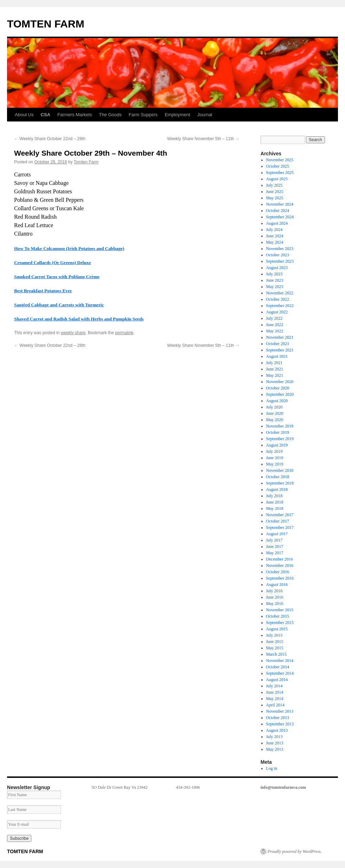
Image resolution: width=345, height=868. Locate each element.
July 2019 (274, 451)
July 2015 (274, 635)
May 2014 (275, 699)
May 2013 (275, 749)
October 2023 (278, 255)
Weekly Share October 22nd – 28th (50, 139)
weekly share (73, 333)
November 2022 (280, 293)
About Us (24, 115)
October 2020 (278, 388)
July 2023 (274, 274)
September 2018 (280, 483)
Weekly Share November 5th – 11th (203, 139)
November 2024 (280, 204)
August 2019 (277, 445)
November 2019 (280, 426)
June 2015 (275, 642)
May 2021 (275, 375)
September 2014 (280, 673)
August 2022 (277, 312)
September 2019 (280, 439)
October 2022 (278, 299)
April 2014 (275, 705)
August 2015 (277, 629)
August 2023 (277, 268)
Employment (177, 115)
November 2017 (280, 515)
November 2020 (280, 382)
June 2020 (275, 413)
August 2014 (277, 680)
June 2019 (275, 458)
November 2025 (280, 160)
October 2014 (278, 667)
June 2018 (275, 502)
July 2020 (274, 407)
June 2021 (275, 369)
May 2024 (275, 242)
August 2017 (277, 534)
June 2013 (275, 743)
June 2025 (275, 192)
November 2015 (280, 610)
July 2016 (274, 591)
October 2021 (278, 344)
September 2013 (280, 724)
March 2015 (276, 654)
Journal (205, 115)
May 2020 (275, 420)
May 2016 (275, 604)
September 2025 (280, 173)
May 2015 (275, 648)
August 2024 (277, 223)
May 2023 (275, 287)
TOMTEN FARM (46, 24)
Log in (272, 768)
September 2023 (280, 261)
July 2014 (274, 686)
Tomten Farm (86, 162)
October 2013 (278, 718)
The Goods (110, 115)
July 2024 (274, 230)
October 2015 (278, 616)
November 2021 (280, 337)
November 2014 (280, 661)
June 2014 (275, 692)
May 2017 (275, 553)
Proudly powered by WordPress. (295, 851)
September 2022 (280, 306)
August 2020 (277, 401)
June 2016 (275, 597)
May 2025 (275, 198)
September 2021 (280, 350)
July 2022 (274, 318)
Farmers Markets (75, 115)
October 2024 (278, 211)
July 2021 (274, 363)
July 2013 (274, 737)
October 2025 (278, 166)
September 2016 (280, 578)
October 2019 (278, 432)
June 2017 (275, 547)
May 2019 (275, 464)
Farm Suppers (143, 115)
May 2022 (275, 331)
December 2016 (280, 559)
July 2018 (274, 496)
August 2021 (277, 356)
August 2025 (277, 179)
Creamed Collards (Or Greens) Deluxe (52, 263)
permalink (124, 333)
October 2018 (278, 477)
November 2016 (280, 566)
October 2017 (278, 521)
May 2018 (275, 508)
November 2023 (280, 249)
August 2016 (277, 585)
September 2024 (280, 217)
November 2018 (280, 470)
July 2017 (274, 540)
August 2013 (277, 730)
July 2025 (274, 185)
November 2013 (280, 711)
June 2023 (275, 280)
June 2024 (275, 236)
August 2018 (277, 489)
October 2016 (278, 572)
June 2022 (275, 325)
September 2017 (280, 527)
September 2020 (280, 394)
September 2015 (280, 623)
